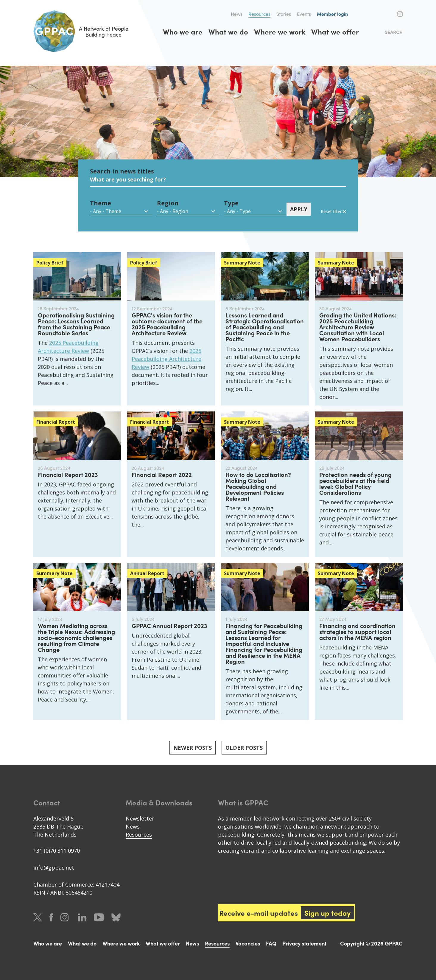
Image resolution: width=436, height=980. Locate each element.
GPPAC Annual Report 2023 (169, 626)
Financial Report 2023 (68, 474)
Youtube (99, 917)
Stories (284, 14)
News (237, 14)
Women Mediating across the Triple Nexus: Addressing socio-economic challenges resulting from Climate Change (76, 637)
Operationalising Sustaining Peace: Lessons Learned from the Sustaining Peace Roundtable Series (76, 324)
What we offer (335, 32)
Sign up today (327, 913)
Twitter (380, 14)
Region (168, 203)
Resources (259, 14)
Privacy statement (304, 943)
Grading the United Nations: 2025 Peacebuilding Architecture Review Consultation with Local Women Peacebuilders (358, 327)
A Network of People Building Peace (81, 31)
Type (231, 203)
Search (394, 32)
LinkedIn (82, 917)
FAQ (271, 943)
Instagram (400, 14)
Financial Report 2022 (162, 474)
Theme (101, 203)
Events (304, 14)
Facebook (390, 14)
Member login (332, 14)
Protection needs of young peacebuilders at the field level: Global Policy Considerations (355, 483)
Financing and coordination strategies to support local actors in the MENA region (357, 631)
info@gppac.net (54, 868)
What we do (228, 32)
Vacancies (248, 943)
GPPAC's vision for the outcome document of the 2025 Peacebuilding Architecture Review (167, 324)
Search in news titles (122, 171)
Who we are (183, 32)
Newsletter (140, 818)
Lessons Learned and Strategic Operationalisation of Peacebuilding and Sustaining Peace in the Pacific (265, 327)
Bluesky (116, 917)
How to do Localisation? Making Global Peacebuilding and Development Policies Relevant (258, 486)
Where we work (280, 32)
